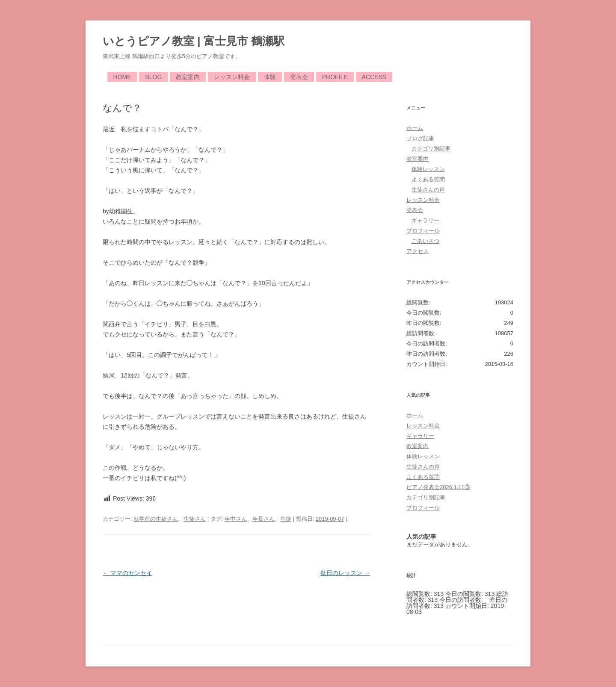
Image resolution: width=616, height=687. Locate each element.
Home (122, 77)
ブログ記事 (420, 138)
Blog (153, 77)
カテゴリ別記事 (431, 149)
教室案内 (188, 77)
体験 (270, 77)
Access (374, 77)
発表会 (299, 77)
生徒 (286, 519)
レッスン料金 (232, 77)
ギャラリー (425, 220)
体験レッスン (428, 169)
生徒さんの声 (428, 190)
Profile (335, 77)
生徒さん (195, 519)
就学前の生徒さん (156, 519)
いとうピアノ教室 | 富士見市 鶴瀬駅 (194, 41)
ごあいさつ (425, 241)
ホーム (415, 128)
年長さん (264, 519)
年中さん (236, 519)
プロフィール (423, 231)
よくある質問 (428, 179)
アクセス (418, 251)
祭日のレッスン (345, 573)
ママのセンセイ (127, 573)
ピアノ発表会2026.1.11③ (438, 487)
